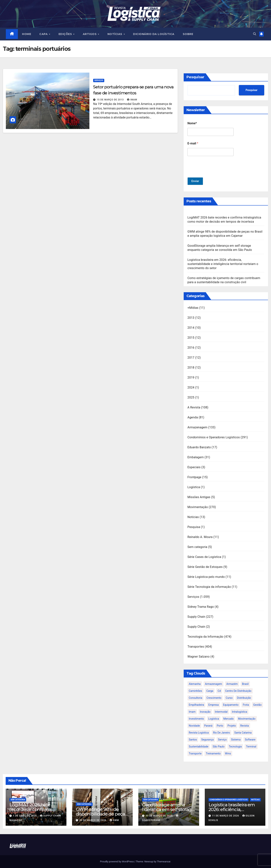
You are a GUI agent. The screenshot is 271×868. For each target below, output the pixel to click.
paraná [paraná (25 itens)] (208, 726)
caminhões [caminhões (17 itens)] (195, 691)
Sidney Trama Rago (201, 607)
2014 (191, 328)
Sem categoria (197, 547)
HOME (27, 34)
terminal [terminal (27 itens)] (251, 747)
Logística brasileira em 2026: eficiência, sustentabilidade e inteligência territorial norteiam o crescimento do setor (223, 264)
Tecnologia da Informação (205, 637)
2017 (191, 358)
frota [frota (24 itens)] (246, 705)
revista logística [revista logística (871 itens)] (199, 733)
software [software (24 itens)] (250, 740)
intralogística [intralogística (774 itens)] (239, 712)
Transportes (196, 647)
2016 (191, 348)
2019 (191, 377)
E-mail (193, 143)
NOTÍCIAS (115, 34)
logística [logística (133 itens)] (214, 719)
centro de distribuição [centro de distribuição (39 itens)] (238, 691)
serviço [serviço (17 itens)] (222, 740)
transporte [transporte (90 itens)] (195, 753)
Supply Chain (196, 617)
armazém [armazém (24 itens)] (232, 684)
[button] (255, 34)
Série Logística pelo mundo (206, 577)
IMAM (132, 100)
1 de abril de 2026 (25, 816)
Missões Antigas (199, 497)
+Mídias (193, 308)
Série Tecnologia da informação (209, 587)
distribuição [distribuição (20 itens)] (244, 698)
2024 (191, 387)
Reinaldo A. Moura (200, 537)
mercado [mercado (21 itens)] (229, 719)
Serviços (99, 80)
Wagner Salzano (199, 657)
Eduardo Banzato (199, 447)
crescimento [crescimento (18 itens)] (214, 698)
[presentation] (216, 175)
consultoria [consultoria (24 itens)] (195, 698)
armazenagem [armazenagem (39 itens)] (214, 684)
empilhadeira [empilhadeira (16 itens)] (196, 705)
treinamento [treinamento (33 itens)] (213, 753)
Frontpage (194, 477)
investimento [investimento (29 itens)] (196, 719)
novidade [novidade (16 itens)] (194, 726)
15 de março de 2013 (111, 100)
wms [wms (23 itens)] (228, 753)
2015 (191, 338)
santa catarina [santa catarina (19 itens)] (243, 733)
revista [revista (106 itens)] (244, 726)
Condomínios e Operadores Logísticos (214, 437)
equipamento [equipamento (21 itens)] (231, 705)
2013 (191, 318)
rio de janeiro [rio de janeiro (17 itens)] (222, 733)
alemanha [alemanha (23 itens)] (195, 684)
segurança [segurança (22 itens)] (207, 740)
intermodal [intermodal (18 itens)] (221, 712)
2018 (191, 368)
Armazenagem (197, 427)
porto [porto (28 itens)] (220, 726)
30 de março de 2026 (93, 820)
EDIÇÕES (66, 34)
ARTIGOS (90, 34)
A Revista (194, 407)
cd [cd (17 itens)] (219, 691)
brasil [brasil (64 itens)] (245, 684)
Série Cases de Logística (204, 557)
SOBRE (188, 34)
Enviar (196, 181)
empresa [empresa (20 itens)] (214, 705)
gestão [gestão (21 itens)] (257, 705)
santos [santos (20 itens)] (193, 740)
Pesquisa (194, 527)
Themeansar (164, 862)
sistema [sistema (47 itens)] (236, 740)
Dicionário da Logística (154, 34)
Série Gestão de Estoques (205, 567)
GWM (114, 820)
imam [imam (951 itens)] (192, 712)
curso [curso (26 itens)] (229, 698)
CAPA (44, 34)
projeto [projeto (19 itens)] (232, 726)
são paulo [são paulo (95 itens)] (219, 747)
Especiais (194, 467)
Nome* (192, 123)
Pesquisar (195, 77)
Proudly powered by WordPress (117, 862)
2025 (191, 397)
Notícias (193, 517)
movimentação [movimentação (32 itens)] (247, 719)
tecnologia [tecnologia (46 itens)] (235, 747)
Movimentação (198, 507)
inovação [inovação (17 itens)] (205, 712)
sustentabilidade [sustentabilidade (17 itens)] (199, 747)
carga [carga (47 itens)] (210, 691)
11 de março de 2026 (226, 816)
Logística (194, 487)
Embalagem (196, 457)
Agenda (193, 417)
